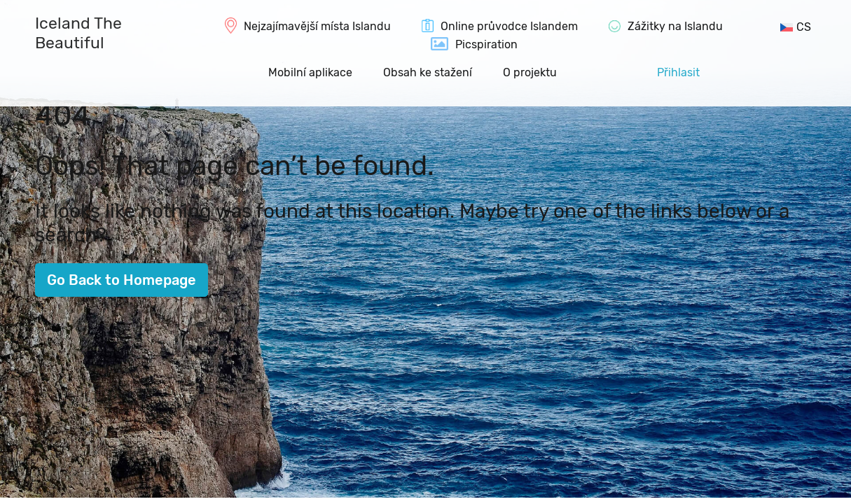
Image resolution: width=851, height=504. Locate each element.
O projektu (530, 72)
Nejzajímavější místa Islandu (317, 26)
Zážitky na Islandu (675, 26)
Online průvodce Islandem (509, 26)
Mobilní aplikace (310, 72)
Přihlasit (678, 72)
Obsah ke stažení (428, 72)
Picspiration (486, 44)
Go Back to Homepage (122, 280)
